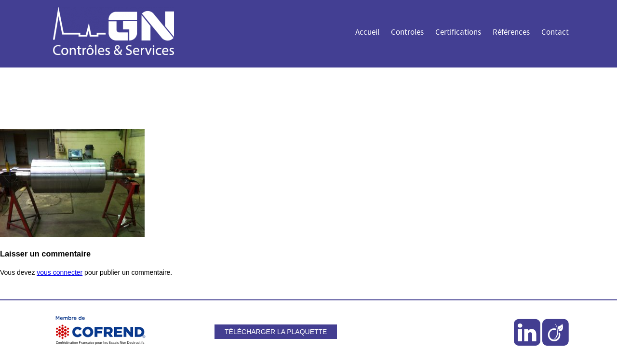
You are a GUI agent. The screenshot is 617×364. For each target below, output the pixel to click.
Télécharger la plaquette (276, 332)
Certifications (458, 32)
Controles (407, 32)
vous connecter (60, 272)
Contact (555, 32)
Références (511, 32)
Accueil (367, 32)
